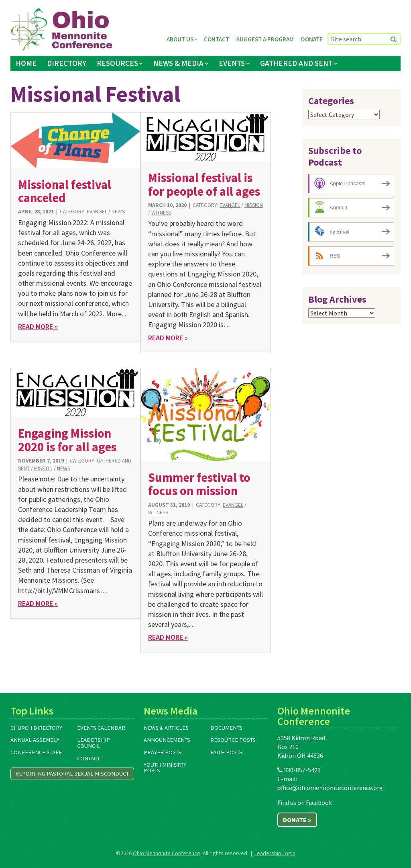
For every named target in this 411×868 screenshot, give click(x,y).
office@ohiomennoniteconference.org (330, 788)
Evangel (97, 212)
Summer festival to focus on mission (199, 484)
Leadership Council (94, 743)
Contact (217, 39)
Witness (161, 213)
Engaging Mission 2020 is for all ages (67, 440)
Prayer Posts (163, 752)
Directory (67, 63)
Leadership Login (275, 853)
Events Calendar (101, 728)
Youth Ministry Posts (165, 768)
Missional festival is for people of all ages (204, 184)
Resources (117, 63)
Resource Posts (233, 740)
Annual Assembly (35, 740)
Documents (226, 728)
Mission (254, 205)
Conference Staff (36, 752)
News (118, 212)
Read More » (38, 327)
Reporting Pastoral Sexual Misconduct (72, 774)
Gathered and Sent (296, 63)
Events (232, 63)
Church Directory (36, 728)
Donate (312, 39)
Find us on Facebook (305, 802)
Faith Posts (226, 752)
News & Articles (166, 728)
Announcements (167, 740)
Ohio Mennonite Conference (167, 853)
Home (26, 63)
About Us (180, 39)
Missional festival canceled (65, 191)
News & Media (178, 63)
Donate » (297, 820)
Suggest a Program (265, 39)
